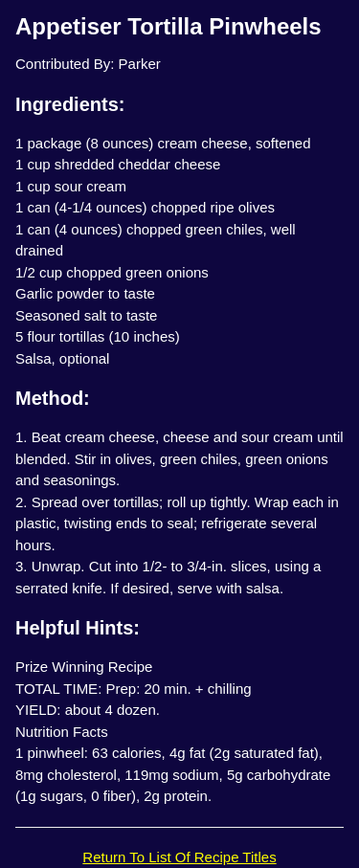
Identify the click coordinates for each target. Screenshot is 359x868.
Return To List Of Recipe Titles (179, 857)
